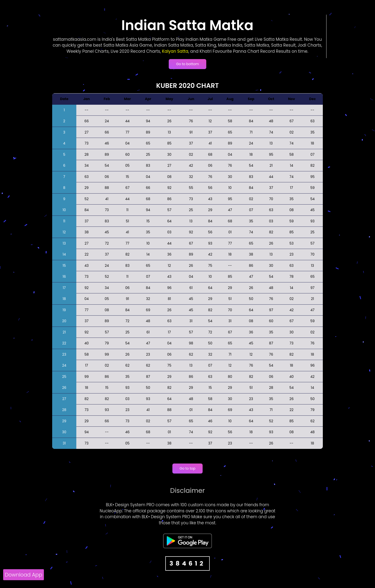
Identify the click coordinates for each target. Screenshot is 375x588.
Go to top (188, 468)
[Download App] (24, 575)
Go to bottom (187, 64)
